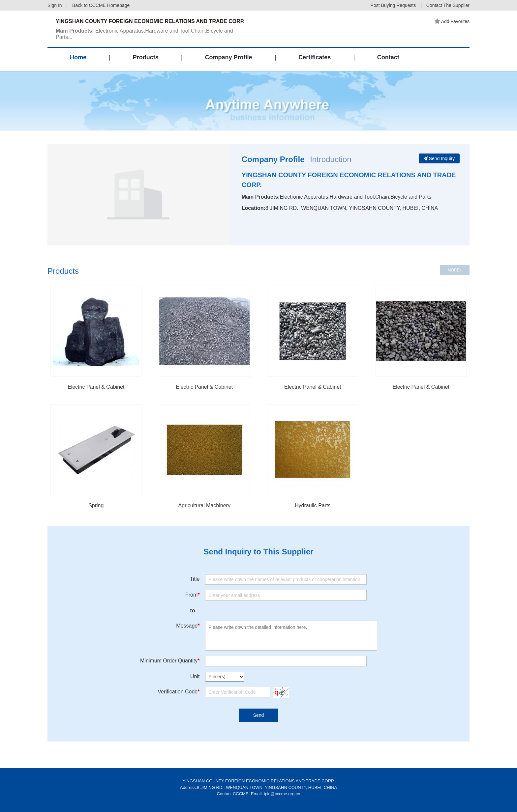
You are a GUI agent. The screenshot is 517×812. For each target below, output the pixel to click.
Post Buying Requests (393, 5)
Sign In (55, 5)
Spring (96, 505)
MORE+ (455, 270)
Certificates (315, 57)
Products (146, 57)
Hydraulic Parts (313, 505)
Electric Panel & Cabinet (96, 387)
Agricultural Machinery (204, 505)
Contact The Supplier (448, 5)
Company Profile (228, 57)
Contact (388, 57)
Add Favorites (452, 21)
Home (78, 57)
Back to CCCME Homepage (101, 5)
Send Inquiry (439, 158)
